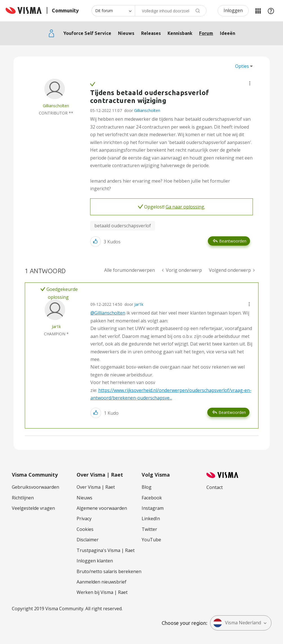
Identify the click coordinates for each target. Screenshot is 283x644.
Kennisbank (180, 33)
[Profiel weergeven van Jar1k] (56, 327)
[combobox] (171, 11)
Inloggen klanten (95, 561)
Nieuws (126, 33)
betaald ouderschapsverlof (123, 226)
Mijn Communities (258, 11)
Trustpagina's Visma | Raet (106, 550)
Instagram (153, 508)
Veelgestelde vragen (33, 508)
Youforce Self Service (87, 33)
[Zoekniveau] (113, 11)
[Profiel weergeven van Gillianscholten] (56, 106)
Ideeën (228, 33)
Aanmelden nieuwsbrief (102, 582)
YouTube (151, 540)
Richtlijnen (23, 498)
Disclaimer (88, 540)
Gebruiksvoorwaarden (35, 487)
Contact (215, 487)
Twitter (149, 529)
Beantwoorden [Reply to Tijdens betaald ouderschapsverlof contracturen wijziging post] (233, 241)
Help (271, 11)
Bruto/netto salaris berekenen (109, 571)
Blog (147, 487)
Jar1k (139, 304)
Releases (151, 33)
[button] (250, 83)
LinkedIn (151, 519)
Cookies (85, 529)
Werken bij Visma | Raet (102, 592)
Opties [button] (242, 66)
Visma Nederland (237, 623)
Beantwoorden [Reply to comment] (232, 412)
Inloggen (233, 10)
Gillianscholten (147, 110)
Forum (206, 33)
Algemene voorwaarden (102, 508)
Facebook (152, 498)
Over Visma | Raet (96, 487)
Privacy (84, 519)
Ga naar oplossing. (185, 207)
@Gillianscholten (108, 313)
